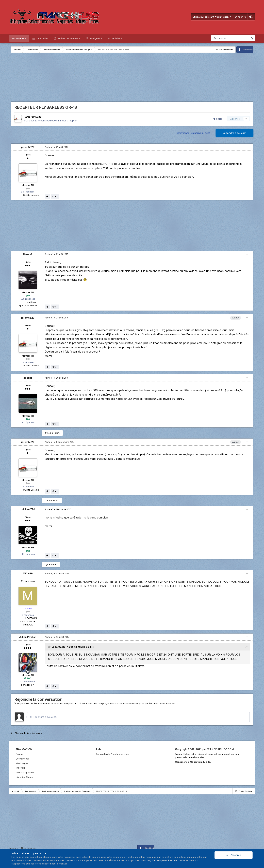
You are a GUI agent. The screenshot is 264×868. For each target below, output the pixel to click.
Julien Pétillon (28, 637)
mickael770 (28, 509)
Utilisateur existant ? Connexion (212, 17)
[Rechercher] (230, 38)
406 (28, 678)
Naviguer (95, 38)
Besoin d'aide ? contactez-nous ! (113, 754)
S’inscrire (240, 17)
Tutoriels (21, 768)
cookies (69, 860)
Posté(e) (56, 147)
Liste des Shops (24, 777)
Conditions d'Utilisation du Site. (193, 762)
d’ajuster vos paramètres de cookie (166, 860)
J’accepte (234, 855)
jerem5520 (35, 117)
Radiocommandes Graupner (62, 121)
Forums (20, 38)
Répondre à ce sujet (234, 133)
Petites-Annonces (68, 38)
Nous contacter (29, 848)
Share (218, 119)
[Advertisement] (132, 78)
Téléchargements (25, 772)
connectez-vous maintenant (123, 703)
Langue (14, 848)
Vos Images (22, 763)
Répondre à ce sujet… (44, 717)
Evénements (22, 759)
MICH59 (28, 573)
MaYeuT (28, 254)
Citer (55, 196)
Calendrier (42, 38)
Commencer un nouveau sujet (194, 133)
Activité (116, 38)
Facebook (248, 50)
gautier (28, 378)
